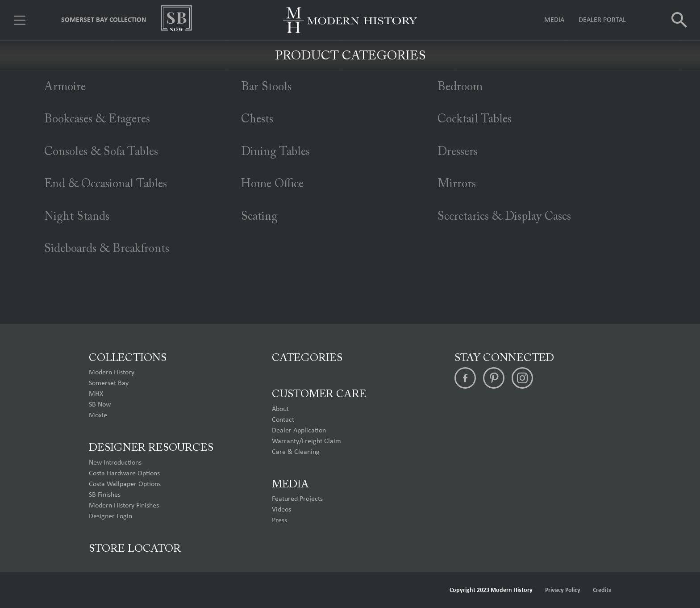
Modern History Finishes (124, 506)
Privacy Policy (563, 590)
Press (279, 520)
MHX (96, 394)
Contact (283, 420)
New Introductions (115, 463)
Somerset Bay (109, 383)
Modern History (112, 373)
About (280, 409)
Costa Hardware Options (124, 474)
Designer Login (110, 516)
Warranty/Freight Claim (306, 441)
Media (554, 20)
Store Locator (135, 549)
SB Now (100, 405)
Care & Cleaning (296, 452)
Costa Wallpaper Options (125, 484)
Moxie (98, 415)
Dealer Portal (602, 20)
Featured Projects (297, 499)
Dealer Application (299, 431)
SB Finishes (105, 495)
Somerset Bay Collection (104, 20)
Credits (602, 590)
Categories (307, 358)
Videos (281, 510)
